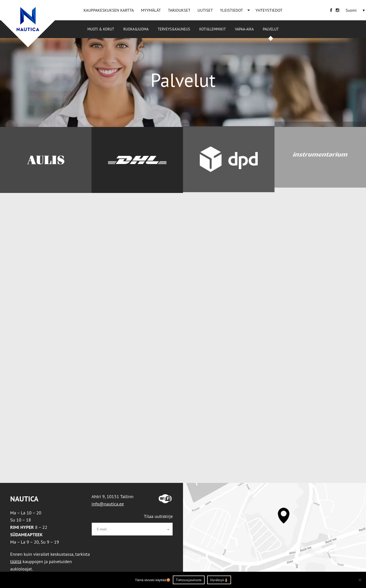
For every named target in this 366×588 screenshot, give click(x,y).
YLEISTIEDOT (231, 10)
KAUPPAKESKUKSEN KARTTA (109, 10)
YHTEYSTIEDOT (269, 10)
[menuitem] (351, 10)
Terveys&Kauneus (174, 29)
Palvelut (271, 29)
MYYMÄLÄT (151, 10)
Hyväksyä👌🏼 (219, 580)
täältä (16, 561)
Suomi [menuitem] (351, 10)
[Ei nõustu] (360, 580)
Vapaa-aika (244, 29)
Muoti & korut (101, 29)
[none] (356, 10)
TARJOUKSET (179, 10)
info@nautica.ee (108, 504)
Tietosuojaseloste (189, 580)
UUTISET (205, 10)
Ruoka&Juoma (136, 29)
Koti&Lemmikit (212, 29)
